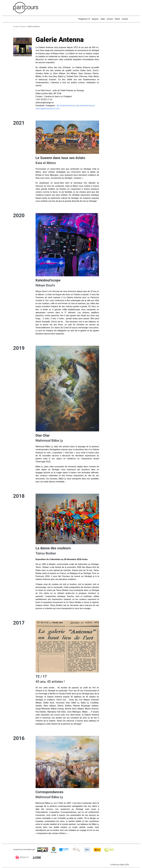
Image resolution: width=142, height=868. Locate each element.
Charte (117, 19)
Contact (125, 19)
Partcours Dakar (118, 865)
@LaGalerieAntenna (66, 105)
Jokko (103, 19)
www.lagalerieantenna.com (48, 108)
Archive (110, 19)
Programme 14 (84, 19)
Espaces (95, 19)
